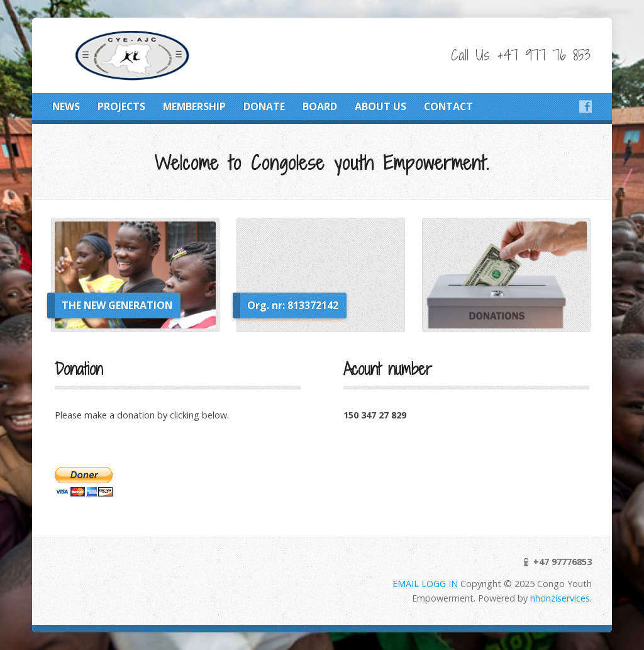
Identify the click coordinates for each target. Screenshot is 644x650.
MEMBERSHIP (194, 106)
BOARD (320, 106)
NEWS (66, 106)
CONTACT (448, 106)
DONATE (264, 106)
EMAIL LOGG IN (426, 584)
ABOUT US (380, 106)
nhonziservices (560, 598)
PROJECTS (121, 106)
